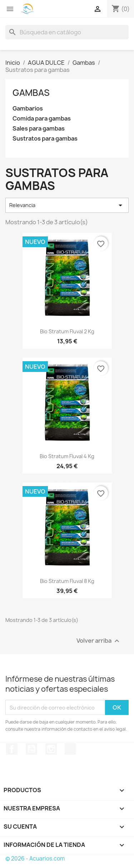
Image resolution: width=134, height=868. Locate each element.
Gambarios (28, 109)
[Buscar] (67, 32)
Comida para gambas (42, 119)
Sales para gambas (39, 129)
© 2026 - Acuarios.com (35, 859)
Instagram (51, 749)
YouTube (31, 749)
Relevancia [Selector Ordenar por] (67, 205)
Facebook (12, 749)
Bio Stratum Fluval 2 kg (67, 331)
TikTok (70, 749)
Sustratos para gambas (45, 139)
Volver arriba (99, 641)
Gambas (31, 93)
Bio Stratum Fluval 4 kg (67, 456)
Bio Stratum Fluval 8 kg (67, 581)
